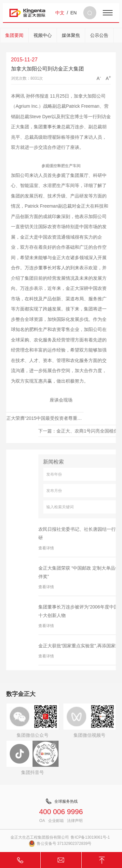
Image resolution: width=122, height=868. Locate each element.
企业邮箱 (56, 821)
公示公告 (99, 35)
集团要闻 (14, 35)
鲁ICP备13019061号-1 (90, 837)
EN (73, 13)
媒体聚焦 (71, 35)
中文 (60, 13)
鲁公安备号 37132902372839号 (60, 844)
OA (42, 821)
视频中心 (43, 35)
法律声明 (75, 821)
